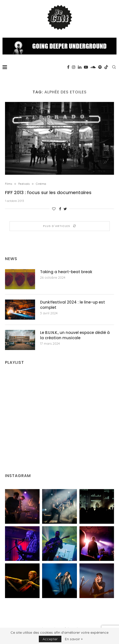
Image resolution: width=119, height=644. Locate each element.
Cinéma (41, 184)
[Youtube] (86, 67)
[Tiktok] (106, 67)
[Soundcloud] (93, 67)
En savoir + (74, 639)
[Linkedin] (80, 67)
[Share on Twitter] (65, 209)
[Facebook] (68, 67)
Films (9, 184)
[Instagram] (74, 67)
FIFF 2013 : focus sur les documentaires (48, 192)
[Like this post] (54, 209)
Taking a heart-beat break (66, 272)
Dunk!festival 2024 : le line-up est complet (73, 305)
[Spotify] (100, 67)
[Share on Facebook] (60, 209)
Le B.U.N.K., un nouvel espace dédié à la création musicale (75, 335)
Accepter (50, 639)
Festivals (24, 184)
